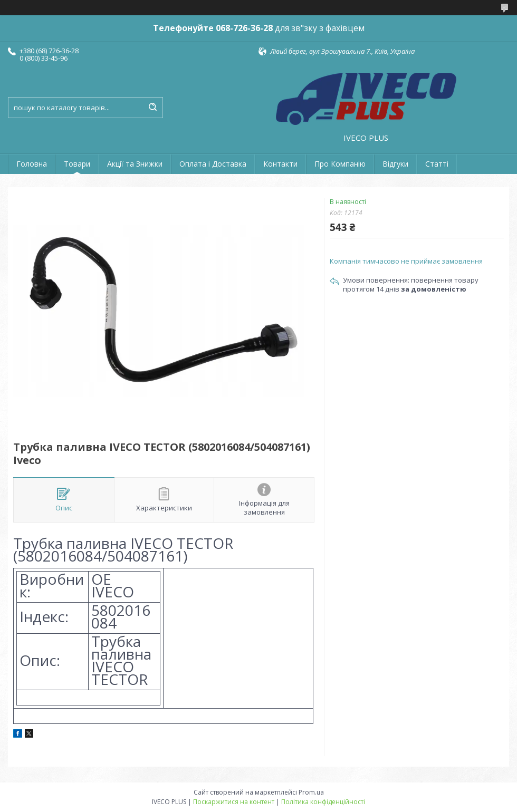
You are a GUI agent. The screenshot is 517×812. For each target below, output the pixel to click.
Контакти (280, 164)
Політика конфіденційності (323, 802)
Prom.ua (311, 792)
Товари (77, 164)
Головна (32, 164)
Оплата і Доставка (213, 164)
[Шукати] (152, 108)
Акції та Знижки (135, 164)
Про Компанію (340, 164)
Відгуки (395, 164)
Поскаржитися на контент (234, 802)
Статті (437, 164)
